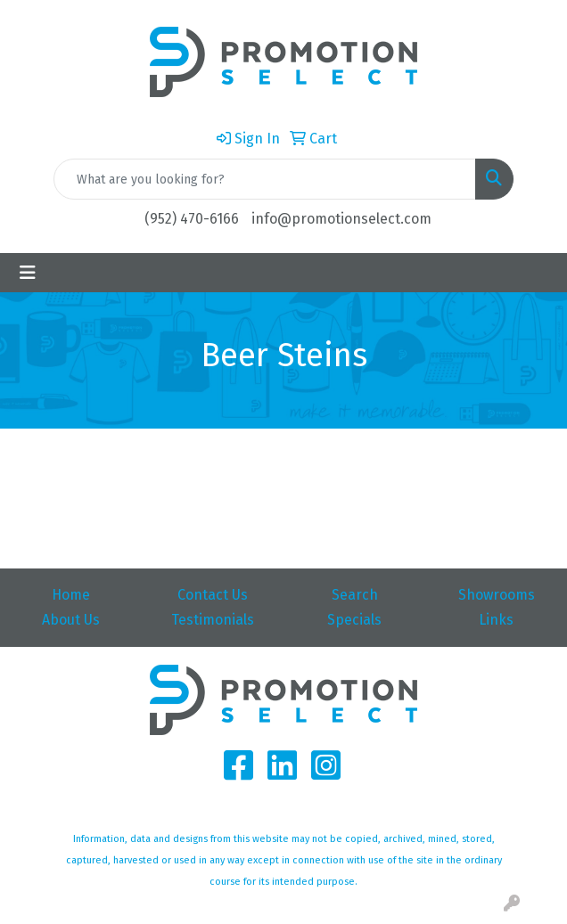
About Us (71, 620)
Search (355, 595)
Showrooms (497, 595)
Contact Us (213, 595)
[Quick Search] (265, 179)
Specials (354, 620)
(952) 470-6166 (192, 219)
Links (496, 620)
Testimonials (213, 620)
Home (71, 595)
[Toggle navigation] (28, 273)
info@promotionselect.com (341, 219)
